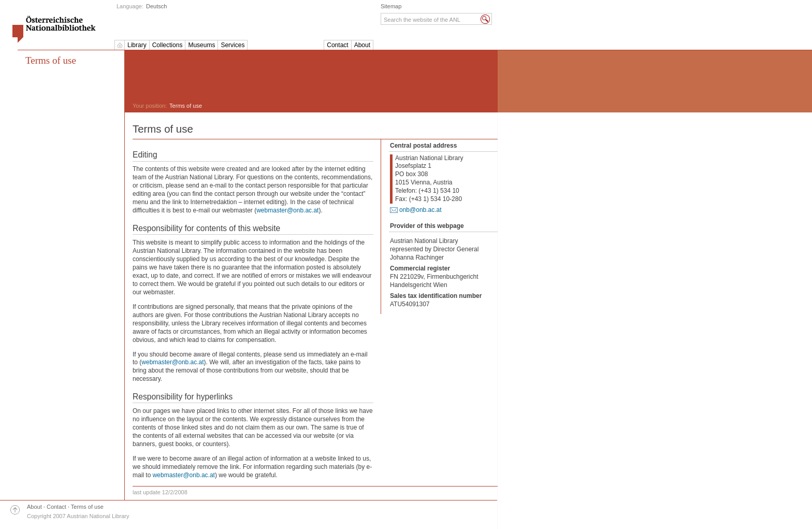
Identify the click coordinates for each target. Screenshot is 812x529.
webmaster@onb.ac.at (287, 210)
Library (137, 45)
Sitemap (391, 6)
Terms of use (87, 507)
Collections (168, 45)
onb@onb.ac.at (421, 210)
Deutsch (156, 6)
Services (233, 45)
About (362, 45)
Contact (337, 45)
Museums (201, 45)
